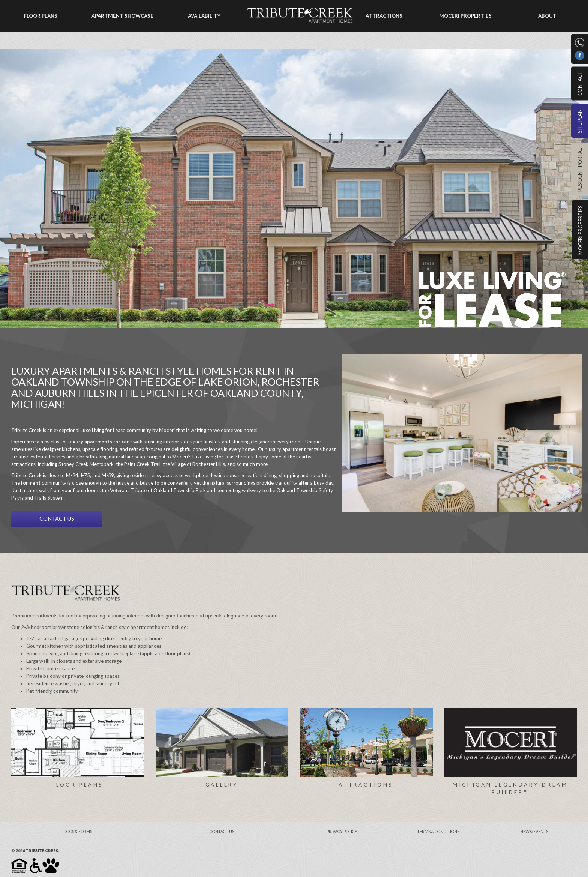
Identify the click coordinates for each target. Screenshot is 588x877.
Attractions (384, 16)
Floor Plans (41, 16)
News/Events (534, 831)
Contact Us (222, 831)
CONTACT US (57, 518)
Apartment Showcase (122, 16)
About (547, 16)
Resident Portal (580, 170)
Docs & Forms (78, 831)
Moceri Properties (580, 230)
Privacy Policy (342, 831)
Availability (204, 16)
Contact (579, 83)
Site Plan (580, 121)
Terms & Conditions (438, 831)
